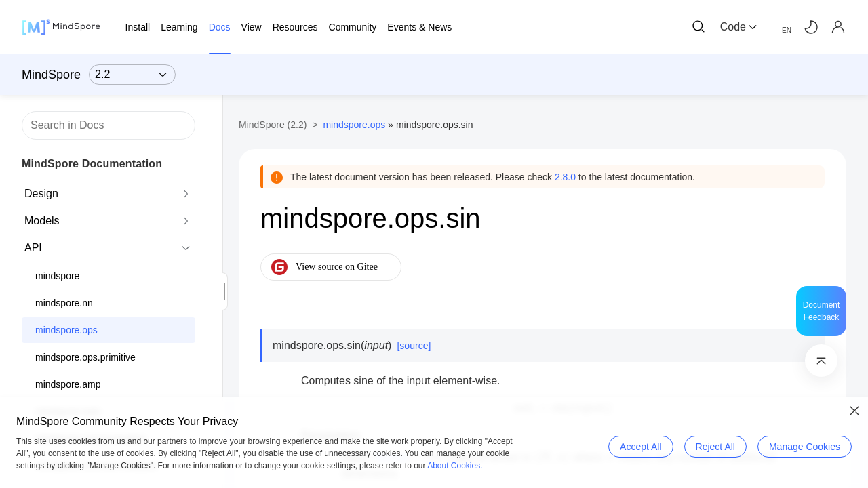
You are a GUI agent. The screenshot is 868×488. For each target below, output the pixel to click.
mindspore (57, 276)
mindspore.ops (66, 330)
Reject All (715, 447)
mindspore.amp (68, 384)
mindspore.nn (64, 303)
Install (138, 27)
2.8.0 (565, 177)
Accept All (640, 447)
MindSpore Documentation (92, 164)
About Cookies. (455, 466)
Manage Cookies (805, 447)
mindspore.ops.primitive (85, 357)
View (252, 27)
